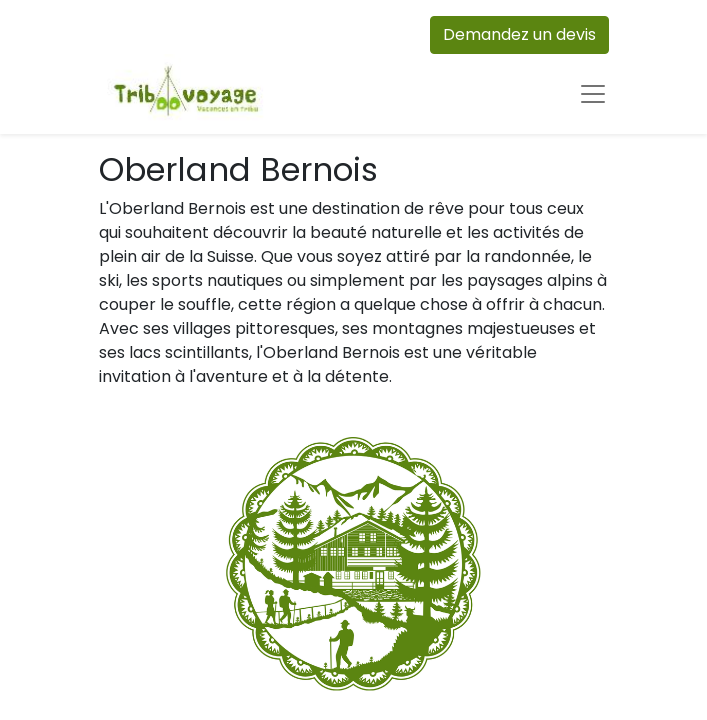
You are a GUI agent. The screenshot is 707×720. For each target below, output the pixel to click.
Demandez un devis (519, 34)
